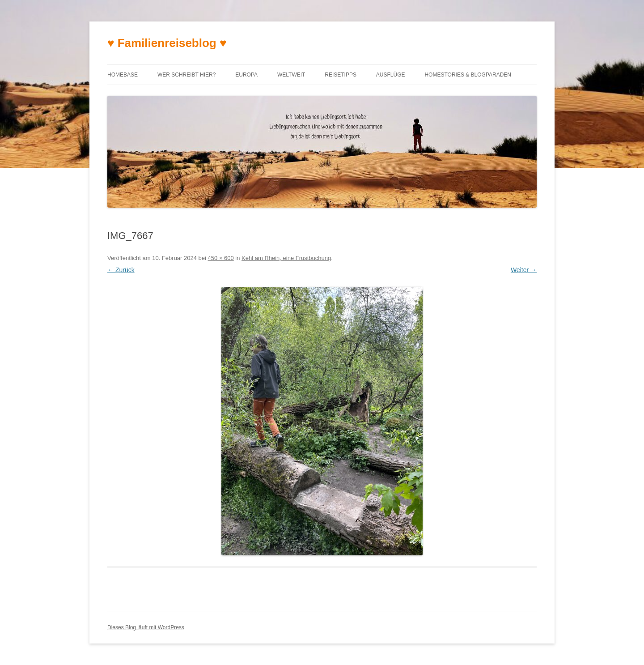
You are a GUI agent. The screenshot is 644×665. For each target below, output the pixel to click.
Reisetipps (341, 75)
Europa (246, 75)
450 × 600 (221, 258)
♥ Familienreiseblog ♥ (167, 43)
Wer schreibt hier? (186, 75)
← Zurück (121, 270)
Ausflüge (391, 75)
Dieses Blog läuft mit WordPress (146, 627)
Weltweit (291, 75)
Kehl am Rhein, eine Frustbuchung (286, 258)
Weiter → (524, 270)
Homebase (123, 75)
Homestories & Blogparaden (468, 75)
